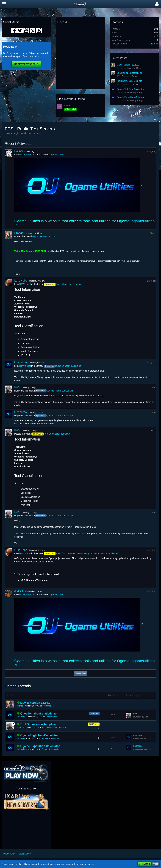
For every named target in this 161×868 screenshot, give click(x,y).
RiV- (118, 76)
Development (53, 717)
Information (94, 724)
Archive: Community (50, 738)
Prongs (119, 68)
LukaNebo (21, 281)
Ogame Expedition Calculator (131, 97)
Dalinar (19, 151)
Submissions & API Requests (54, 727)
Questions (94, 713)
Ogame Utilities (57, 155)
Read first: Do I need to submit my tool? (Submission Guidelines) (88, 553)
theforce (154, 44)
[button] (4, 4)
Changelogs (49, 706)
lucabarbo (121, 92)
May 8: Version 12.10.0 (128, 65)
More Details (144, 864)
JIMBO (19, 591)
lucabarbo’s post (28, 155)
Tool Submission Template (129, 81)
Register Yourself (26, 64)
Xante (67, 106)
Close (156, 864)
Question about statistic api (130, 73)
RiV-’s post (25, 284)
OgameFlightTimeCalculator (130, 89)
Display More (80, 673)
